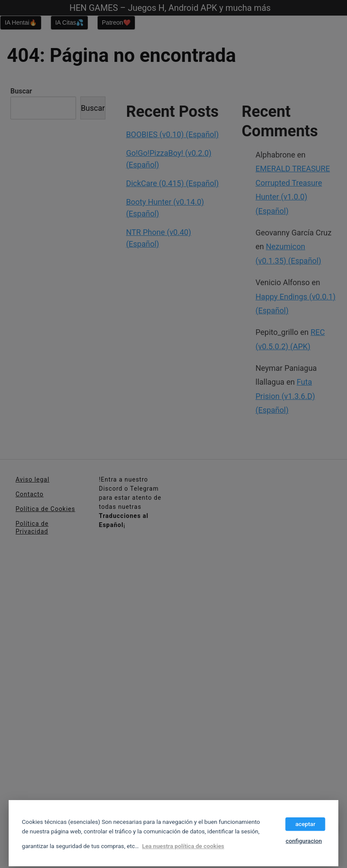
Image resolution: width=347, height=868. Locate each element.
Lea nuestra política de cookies (183, 846)
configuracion (304, 841)
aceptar (305, 824)
